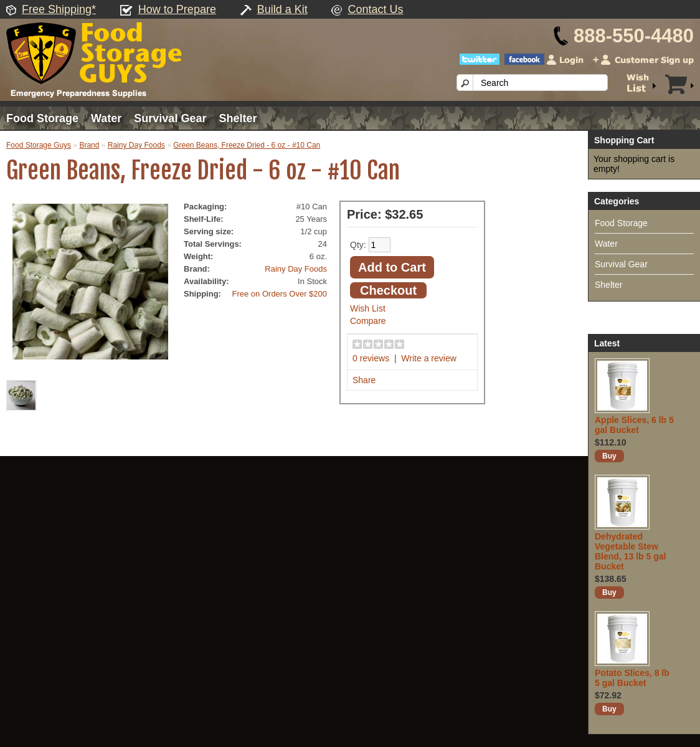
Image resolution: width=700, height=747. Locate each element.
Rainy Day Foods (136, 145)
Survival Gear (170, 118)
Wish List (368, 308)
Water (106, 118)
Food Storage (42, 118)
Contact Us (375, 9)
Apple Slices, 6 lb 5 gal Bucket (634, 425)
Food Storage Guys (39, 145)
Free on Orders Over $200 (280, 294)
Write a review (428, 358)
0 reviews (371, 358)
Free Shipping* (59, 9)
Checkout (388, 290)
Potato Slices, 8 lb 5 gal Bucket (632, 678)
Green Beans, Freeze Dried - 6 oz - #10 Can (247, 145)
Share (364, 380)
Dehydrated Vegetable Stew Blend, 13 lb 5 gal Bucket (630, 551)
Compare (368, 321)
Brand (89, 145)
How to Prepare (177, 9)
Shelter (238, 118)
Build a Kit (282, 9)
